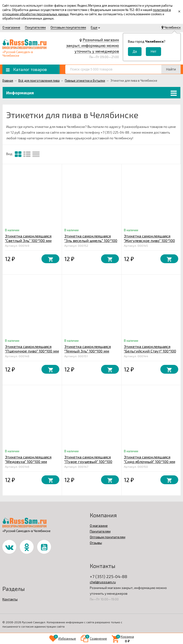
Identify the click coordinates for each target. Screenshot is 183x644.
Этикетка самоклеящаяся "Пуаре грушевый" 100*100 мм (88, 461)
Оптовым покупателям (68, 27)
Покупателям (35, 27)
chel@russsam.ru (103, 582)
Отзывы (96, 543)
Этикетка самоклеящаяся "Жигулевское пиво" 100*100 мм (149, 240)
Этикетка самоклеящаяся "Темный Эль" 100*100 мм (88, 349)
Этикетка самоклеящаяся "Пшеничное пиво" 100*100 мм (32, 349)
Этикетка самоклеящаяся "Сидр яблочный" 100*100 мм (150, 459)
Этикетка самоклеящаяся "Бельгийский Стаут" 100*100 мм (150, 351)
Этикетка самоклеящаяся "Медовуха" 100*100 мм (28, 459)
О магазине (11, 27)
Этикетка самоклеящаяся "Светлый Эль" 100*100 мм (28, 238)
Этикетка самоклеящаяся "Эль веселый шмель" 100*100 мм (91, 240)
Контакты (10, 599)
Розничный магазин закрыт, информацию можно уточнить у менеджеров (93, 45)
